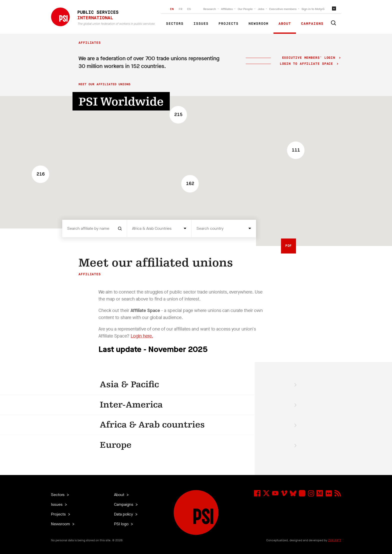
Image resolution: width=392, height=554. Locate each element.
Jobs (261, 9)
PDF (289, 246)
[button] (296, 150)
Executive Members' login (309, 58)
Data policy (124, 514)
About (285, 24)
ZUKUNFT (334, 540)
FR (180, 9)
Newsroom (258, 24)
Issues (201, 24)
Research (210, 9)
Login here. (142, 336)
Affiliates (227, 9)
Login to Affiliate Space (308, 64)
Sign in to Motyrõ (313, 9)
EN (172, 9)
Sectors (175, 24)
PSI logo (122, 524)
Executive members (283, 9)
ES (189, 9)
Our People (245, 9)
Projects (228, 24)
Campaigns (312, 24)
